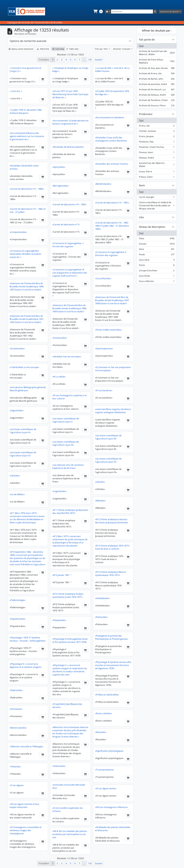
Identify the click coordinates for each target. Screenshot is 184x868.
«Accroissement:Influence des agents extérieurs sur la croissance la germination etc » (27, 136)
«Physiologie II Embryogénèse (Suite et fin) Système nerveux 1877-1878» (70, 640)
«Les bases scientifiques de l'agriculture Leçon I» (66, 420)
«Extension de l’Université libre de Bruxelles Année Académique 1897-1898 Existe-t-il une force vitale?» (112, 300)
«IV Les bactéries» (104, 390)
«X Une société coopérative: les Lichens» (68, 810)
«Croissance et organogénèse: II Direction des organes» (111, 254)
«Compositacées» (18, 232)
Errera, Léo (157, 126)
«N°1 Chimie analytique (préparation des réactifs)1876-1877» (70, 512)
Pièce (157, 239)
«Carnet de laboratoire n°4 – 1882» (69, 204)
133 (90, 60)
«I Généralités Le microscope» (24, 367)
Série (157, 250)
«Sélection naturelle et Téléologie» (26, 746)
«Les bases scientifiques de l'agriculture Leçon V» (23, 454)
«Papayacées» (59, 620)
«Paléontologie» (17, 600)
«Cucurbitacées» (103, 278)
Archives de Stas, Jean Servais (157, 69)
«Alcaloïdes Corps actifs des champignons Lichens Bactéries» (111, 139)
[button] (95, 11)
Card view (58, 49)
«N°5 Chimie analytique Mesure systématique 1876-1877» (110, 574)
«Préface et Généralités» (107, 695)
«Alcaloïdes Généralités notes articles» (24, 167)
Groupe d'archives (157, 271)
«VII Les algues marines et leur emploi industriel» (24, 806)
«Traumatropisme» (104, 770)
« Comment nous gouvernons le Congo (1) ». (25, 70)
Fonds (157, 255)
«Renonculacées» (18, 728)
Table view (72, 49)
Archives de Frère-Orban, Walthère (157, 61)
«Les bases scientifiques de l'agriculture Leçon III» (108, 437)
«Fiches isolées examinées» (108, 330)
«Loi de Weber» (17, 494)
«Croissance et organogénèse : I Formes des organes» (68, 245)
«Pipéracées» (16, 690)
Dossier (157, 244)
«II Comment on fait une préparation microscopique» (113, 369)
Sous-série (157, 260)
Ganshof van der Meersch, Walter (157, 165)
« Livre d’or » (16, 91)
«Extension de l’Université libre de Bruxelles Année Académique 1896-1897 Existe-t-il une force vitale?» (27, 287)
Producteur (146, 114)
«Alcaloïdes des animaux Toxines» (112, 164)
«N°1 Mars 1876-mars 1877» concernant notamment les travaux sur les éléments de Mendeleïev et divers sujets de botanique (27, 518)
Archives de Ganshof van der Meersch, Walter (157, 53)
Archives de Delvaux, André (157, 95)
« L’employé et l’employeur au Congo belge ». (70, 70)
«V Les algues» (17, 785)
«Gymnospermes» (104, 349)
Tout (141, 46)
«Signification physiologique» (109, 751)
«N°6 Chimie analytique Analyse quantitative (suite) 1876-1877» (68, 595)
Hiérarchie (43, 49)
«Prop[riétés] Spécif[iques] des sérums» (67, 706)
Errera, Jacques (157, 137)
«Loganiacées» (59, 491)
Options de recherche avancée (28, 41)
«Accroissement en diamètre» (110, 117)
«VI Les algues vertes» (106, 788)
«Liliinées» (100, 482)
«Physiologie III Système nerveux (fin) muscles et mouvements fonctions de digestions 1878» (113, 665)
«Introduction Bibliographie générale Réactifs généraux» (28, 389)
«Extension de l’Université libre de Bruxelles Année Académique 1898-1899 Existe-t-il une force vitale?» (70, 308)
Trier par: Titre (101, 49)
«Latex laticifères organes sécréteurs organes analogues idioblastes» (113, 411)
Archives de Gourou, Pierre (157, 106)
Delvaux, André (157, 158)
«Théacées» (15, 767)
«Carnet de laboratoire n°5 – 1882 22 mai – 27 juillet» (28, 210)
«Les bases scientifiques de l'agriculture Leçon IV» (66, 443)
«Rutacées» (101, 732)
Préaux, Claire (157, 177)
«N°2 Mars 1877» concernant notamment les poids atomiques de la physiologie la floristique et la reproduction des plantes (70, 541)
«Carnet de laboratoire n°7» (66, 225)
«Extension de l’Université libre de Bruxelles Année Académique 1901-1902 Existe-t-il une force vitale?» (27, 319)
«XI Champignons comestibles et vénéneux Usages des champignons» (26, 830)
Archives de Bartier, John (157, 79)
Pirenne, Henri (157, 153)
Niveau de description (152, 227)
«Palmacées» (101, 617)
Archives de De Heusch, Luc (157, 90)
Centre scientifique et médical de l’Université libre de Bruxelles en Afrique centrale (157, 206)
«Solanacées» (59, 766)
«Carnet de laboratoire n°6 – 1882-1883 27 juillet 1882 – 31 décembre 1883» (112, 226)
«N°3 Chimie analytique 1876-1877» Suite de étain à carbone (112, 547)
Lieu (141, 217)
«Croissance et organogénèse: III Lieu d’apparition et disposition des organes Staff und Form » (70, 273)
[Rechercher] (132, 12)
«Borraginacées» (61, 186)
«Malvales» (100, 501)
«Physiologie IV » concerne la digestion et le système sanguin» (26, 665)
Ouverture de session (170, 12)
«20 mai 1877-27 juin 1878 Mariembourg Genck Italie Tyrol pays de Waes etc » (70, 94)
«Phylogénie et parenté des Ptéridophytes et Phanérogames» (112, 637)
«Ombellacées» (102, 598)
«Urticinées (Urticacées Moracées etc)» (69, 786)
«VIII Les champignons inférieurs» (111, 807)
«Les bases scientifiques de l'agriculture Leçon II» (23, 431)
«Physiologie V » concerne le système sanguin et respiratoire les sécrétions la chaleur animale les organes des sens (70, 670)
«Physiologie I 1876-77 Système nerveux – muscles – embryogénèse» (28, 639)
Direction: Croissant (122, 49)
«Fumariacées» (60, 338)
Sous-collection (157, 282)
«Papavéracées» (18, 619)
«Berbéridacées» (103, 184)
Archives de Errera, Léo (157, 74)
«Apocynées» (59, 167)
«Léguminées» (17, 410)
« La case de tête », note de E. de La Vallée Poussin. (112, 70)
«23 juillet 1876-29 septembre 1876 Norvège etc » (112, 93)
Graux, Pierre (157, 172)
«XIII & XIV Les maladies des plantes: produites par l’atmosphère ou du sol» (70, 834)
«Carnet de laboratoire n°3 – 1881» (112, 203)
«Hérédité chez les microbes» (67, 357)
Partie (157, 266)
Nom (142, 185)
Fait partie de (147, 40)
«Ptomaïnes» (16, 709)
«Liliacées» (15, 476)
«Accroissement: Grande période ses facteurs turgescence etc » (70, 122)
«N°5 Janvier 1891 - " (62, 575)
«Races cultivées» (104, 713)
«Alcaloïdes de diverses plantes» (68, 147)
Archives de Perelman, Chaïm (157, 101)
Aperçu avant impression (21, 49)
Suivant (99, 60)
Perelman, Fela (157, 142)
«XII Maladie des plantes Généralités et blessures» (113, 829)
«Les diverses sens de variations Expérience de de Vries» (68, 466)
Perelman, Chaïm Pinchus (157, 148)
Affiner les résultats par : (157, 31)
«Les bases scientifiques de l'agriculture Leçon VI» (108, 460)
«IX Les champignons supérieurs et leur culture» (69, 397)
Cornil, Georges (157, 198)
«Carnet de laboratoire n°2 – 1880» (27, 189)
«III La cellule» (59, 377)
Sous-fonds (157, 276)
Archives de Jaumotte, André (157, 85)
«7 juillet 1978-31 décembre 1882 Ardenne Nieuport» (26, 111)
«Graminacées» (17, 349)
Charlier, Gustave (157, 132)
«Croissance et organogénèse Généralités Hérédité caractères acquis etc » (25, 254)
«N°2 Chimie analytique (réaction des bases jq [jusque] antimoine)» (112, 521)
